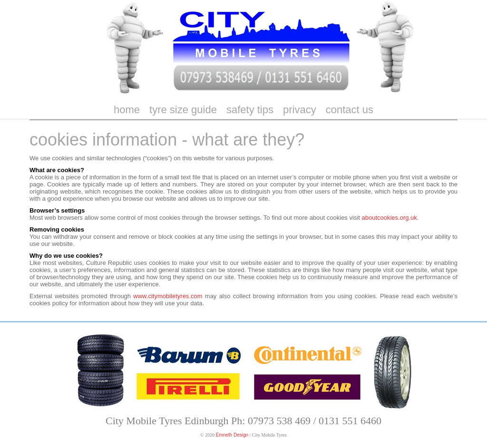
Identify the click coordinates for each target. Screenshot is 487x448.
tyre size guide (183, 110)
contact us (350, 110)
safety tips (250, 110)
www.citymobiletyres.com (168, 296)
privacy (300, 110)
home (127, 110)
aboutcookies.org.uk (389, 218)
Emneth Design (232, 435)
